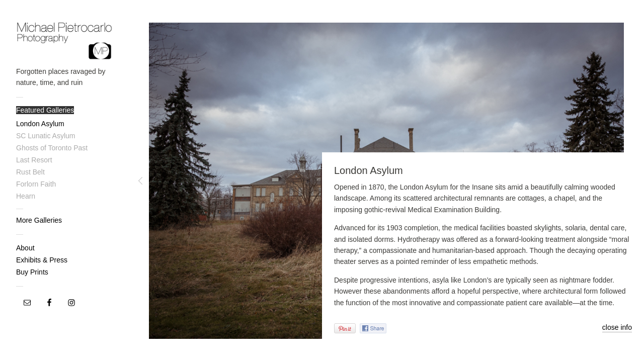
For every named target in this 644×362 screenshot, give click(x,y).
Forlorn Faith (36, 184)
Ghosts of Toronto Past (52, 148)
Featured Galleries (45, 110)
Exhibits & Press (42, 260)
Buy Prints (32, 272)
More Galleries (39, 220)
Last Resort (34, 160)
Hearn (26, 196)
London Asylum (40, 124)
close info (617, 327)
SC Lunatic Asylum (46, 136)
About (25, 248)
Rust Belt (30, 172)
